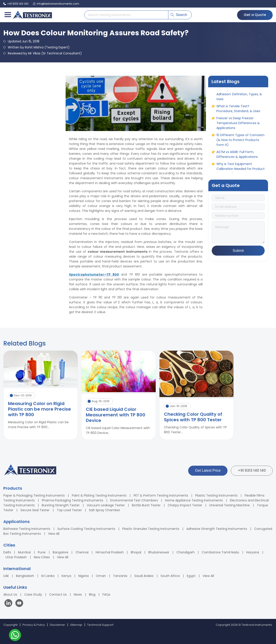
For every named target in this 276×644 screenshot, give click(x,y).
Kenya (66, 576)
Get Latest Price (208, 470)
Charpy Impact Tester (185, 505)
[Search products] (126, 15)
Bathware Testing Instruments (27, 529)
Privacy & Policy (34, 625)
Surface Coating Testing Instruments (86, 529)
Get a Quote (255, 15)
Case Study (33, 594)
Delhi (7, 552)
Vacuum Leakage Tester (106, 505)
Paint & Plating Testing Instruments (99, 495)
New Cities (42, 557)
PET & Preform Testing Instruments (161, 495)
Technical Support (100, 625)
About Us (10, 594)
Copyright (10, 625)
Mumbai (24, 552)
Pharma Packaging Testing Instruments (73, 500)
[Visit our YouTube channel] (19, 604)
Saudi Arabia (144, 576)
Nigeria (84, 576)
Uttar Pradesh (16, 557)
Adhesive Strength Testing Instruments (217, 529)
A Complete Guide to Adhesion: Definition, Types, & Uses (239, 96)
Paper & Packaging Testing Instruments (34, 495)
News (78, 594)
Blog (92, 594)
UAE (6, 576)
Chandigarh (185, 552)
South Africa (170, 576)
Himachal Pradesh (110, 552)
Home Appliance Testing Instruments (194, 500)
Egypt (191, 576)
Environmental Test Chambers (134, 500)
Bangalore (60, 552)
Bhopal (136, 552)
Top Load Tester (69, 510)
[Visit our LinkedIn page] (9, 604)
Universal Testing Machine (230, 505)
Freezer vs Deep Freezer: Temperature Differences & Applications (238, 125)
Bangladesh (25, 576)
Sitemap (76, 625)
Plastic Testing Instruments (216, 495)
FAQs (106, 594)
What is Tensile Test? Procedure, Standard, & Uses (238, 111)
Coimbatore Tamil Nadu (220, 552)
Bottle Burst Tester (146, 505)
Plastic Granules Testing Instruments (151, 529)
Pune (42, 552)
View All (54, 534)
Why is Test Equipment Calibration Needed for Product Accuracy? (241, 171)
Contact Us (58, 594)
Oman (101, 576)
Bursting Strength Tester (61, 505)
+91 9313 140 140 (252, 470)
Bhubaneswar (159, 552)
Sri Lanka (48, 576)
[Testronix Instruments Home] (32, 15)
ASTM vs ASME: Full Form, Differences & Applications (237, 156)
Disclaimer (57, 625)
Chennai (82, 552)
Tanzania (120, 576)
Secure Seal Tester (35, 510)
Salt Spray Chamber (105, 510)
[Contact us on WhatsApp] (15, 636)
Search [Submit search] (179, 15)
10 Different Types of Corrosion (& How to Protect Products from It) (240, 142)
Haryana (253, 552)
